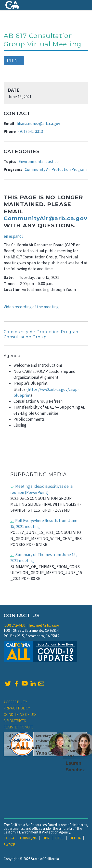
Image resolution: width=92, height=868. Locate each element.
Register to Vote (19, 727)
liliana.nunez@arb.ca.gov (38, 124)
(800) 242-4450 (14, 625)
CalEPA (9, 838)
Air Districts (15, 721)
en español (13, 236)
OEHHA (75, 838)
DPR (46, 838)
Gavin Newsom (23, 748)
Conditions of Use (20, 714)
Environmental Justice (39, 162)
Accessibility (15, 702)
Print (14, 61)
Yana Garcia (50, 753)
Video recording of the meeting (31, 307)
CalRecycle (28, 838)
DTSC (59, 838)
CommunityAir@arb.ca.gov (46, 218)
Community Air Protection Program (56, 169)
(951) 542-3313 (31, 131)
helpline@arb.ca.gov (44, 625)
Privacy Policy (17, 708)
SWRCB (10, 845)
